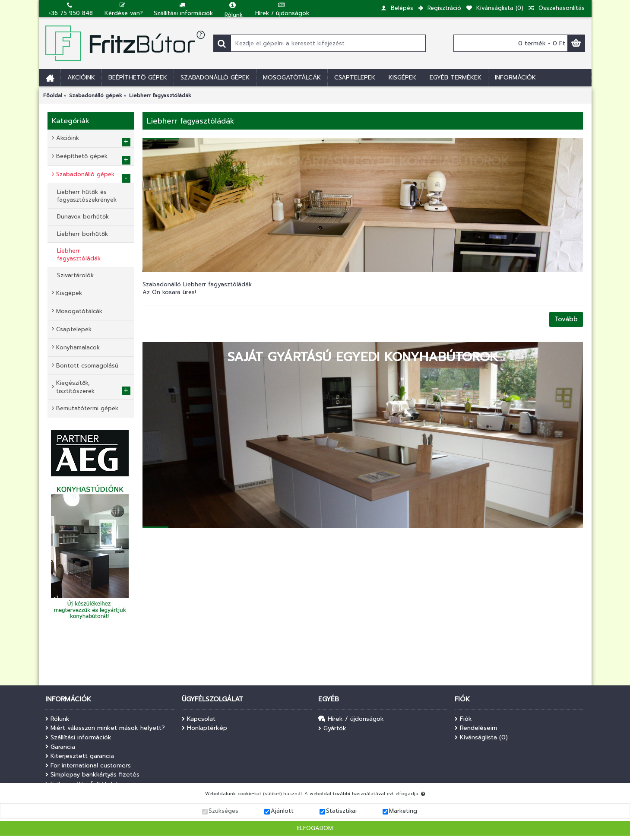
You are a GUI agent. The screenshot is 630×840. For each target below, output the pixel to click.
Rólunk (57, 719)
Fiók (463, 719)
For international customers (88, 766)
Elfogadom (315, 829)
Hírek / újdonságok (351, 719)
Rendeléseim (476, 728)
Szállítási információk (78, 738)
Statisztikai (341, 812)
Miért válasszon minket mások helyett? (105, 728)
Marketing (403, 812)
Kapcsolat (199, 719)
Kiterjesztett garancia (80, 756)
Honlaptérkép (204, 728)
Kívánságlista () (481, 738)
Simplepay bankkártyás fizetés (92, 775)
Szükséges (223, 812)
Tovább (566, 319)
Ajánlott (282, 812)
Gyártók (332, 729)
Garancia (60, 747)
